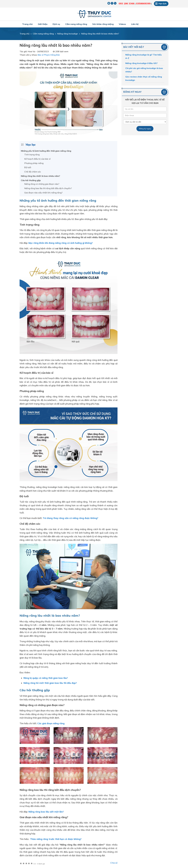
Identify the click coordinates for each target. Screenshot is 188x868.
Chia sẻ (114, 863)
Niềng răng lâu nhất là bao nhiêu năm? (40, 176)
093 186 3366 (127, 3)
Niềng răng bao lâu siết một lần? (46, 812)
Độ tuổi (28, 167)
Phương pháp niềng (34, 163)
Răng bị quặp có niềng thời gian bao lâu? (46, 678)
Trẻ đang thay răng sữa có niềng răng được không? (70, 518)
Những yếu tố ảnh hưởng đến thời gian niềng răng (46, 151)
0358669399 (143, 3)
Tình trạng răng (32, 155)
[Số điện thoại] (145, 115)
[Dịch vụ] (145, 122)
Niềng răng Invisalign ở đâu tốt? (141, 63)
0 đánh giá (39, 864)
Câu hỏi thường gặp (31, 180)
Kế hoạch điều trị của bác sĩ (37, 159)
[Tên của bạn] (145, 109)
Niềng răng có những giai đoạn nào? (42, 184)
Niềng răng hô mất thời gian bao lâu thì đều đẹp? (50, 683)
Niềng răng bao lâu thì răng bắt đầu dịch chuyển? (48, 188)
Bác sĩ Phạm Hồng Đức (49, 55)
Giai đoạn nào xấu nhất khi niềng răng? (43, 193)
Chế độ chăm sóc (33, 172)
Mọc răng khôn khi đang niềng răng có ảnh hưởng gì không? (61, 243)
